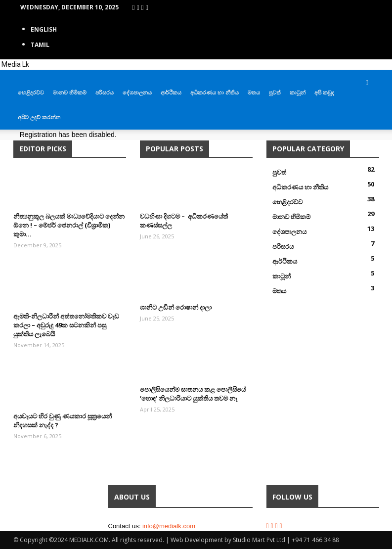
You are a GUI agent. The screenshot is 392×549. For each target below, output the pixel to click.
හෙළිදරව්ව (31, 92)
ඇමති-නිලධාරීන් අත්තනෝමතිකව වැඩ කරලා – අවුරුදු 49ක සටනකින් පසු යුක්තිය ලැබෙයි (66, 325)
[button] (367, 82)
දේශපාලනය (137, 92)
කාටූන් (298, 92)
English (44, 29)
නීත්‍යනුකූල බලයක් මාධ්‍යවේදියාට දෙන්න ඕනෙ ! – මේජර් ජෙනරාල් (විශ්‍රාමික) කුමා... (69, 225)
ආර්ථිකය (171, 92)
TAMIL (40, 45)
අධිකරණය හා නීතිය (215, 92)
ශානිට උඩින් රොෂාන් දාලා (176, 307)
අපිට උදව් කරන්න (39, 117)
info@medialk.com (169, 526)
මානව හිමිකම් (70, 92)
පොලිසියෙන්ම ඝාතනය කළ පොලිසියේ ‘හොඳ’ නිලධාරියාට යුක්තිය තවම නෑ (193, 394)
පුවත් (275, 92)
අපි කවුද (324, 92)
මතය (254, 92)
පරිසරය (105, 92)
